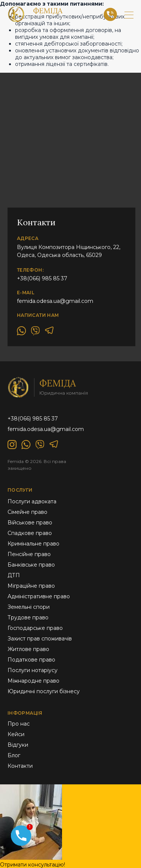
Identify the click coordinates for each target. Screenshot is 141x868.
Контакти (20, 766)
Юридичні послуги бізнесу (44, 691)
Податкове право (31, 660)
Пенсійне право (29, 554)
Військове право (30, 523)
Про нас (19, 724)
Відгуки (18, 745)
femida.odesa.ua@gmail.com (55, 301)
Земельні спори (29, 607)
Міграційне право (31, 586)
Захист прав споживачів (40, 639)
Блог (14, 755)
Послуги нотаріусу (33, 670)
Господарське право (35, 628)
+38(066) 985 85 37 (42, 278)
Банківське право (31, 565)
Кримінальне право (33, 544)
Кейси (16, 734)
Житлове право (28, 649)
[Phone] (21, 839)
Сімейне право (27, 512)
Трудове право (28, 617)
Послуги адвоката (32, 501)
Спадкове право (30, 533)
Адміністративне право (39, 596)
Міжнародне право (33, 681)
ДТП (14, 575)
